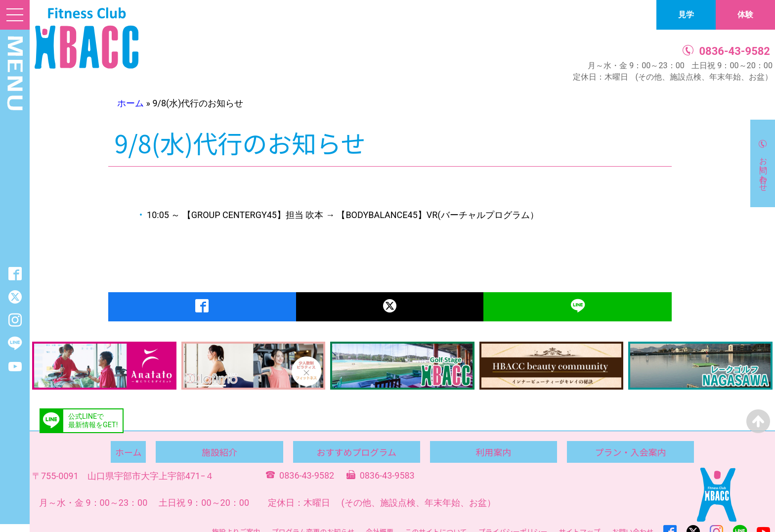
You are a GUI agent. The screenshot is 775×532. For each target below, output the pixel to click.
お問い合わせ (763, 170)
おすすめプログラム (356, 452)
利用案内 (493, 452)
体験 (745, 15)
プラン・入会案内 (630, 452)
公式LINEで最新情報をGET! (93, 421)
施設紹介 (219, 452)
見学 (686, 15)
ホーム (130, 103)
